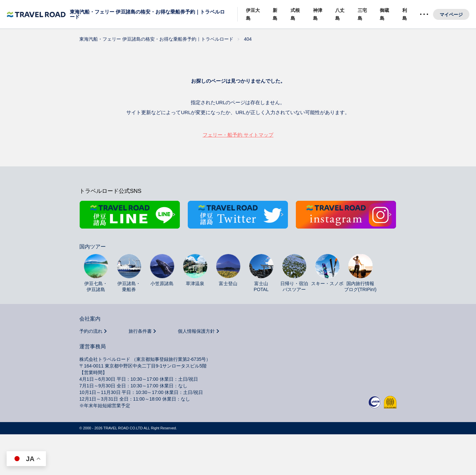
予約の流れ (91, 338)
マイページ (451, 15)
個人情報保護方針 (196, 338)
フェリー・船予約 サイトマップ (238, 135)
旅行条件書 (140, 338)
